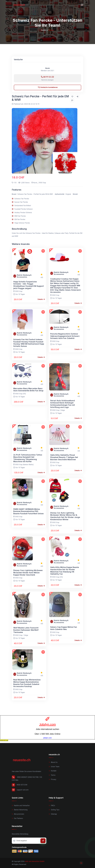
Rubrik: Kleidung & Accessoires (24, 276)
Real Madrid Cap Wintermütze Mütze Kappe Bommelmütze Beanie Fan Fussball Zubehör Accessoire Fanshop (27, 683)
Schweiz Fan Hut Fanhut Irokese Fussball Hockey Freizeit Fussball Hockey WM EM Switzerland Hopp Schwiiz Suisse (29, 343)
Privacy (52, 779)
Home (43, 30)
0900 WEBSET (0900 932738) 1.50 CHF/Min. (27, 778)
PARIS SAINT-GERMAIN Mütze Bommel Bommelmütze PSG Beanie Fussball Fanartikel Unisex (29, 511)
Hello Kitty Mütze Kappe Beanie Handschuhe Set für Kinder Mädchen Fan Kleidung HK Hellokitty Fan (65, 571)
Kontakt (53, 771)
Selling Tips (54, 810)
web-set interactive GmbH (35, 861)
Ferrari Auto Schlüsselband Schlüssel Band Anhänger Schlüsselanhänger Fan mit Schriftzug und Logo (63, 404)
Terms (52, 775)
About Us (53, 762)
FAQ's (52, 806)
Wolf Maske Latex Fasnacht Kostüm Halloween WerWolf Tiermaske (26, 630)
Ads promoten (18, 814)
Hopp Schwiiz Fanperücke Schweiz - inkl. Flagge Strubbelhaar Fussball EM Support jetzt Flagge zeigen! (29, 285)
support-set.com (20, 790)
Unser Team (54, 767)
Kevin (48, 68)
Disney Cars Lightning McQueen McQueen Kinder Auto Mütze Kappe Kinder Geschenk (28, 573)
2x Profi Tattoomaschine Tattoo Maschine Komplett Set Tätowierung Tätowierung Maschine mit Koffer (28, 458)
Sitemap (53, 814)
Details (41, 299)
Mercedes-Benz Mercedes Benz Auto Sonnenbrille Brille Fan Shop (28, 390)
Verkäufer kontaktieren (48, 87)
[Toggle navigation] (82, 5)
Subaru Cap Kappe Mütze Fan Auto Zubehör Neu (64, 628)
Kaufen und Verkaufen (21, 806)
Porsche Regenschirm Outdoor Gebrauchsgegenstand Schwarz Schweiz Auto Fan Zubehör (65, 336)
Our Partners (17, 818)
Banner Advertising (20, 810)
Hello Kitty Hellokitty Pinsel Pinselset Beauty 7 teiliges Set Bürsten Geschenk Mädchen (64, 457)
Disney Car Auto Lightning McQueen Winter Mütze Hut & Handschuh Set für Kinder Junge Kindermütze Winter (65, 516)
